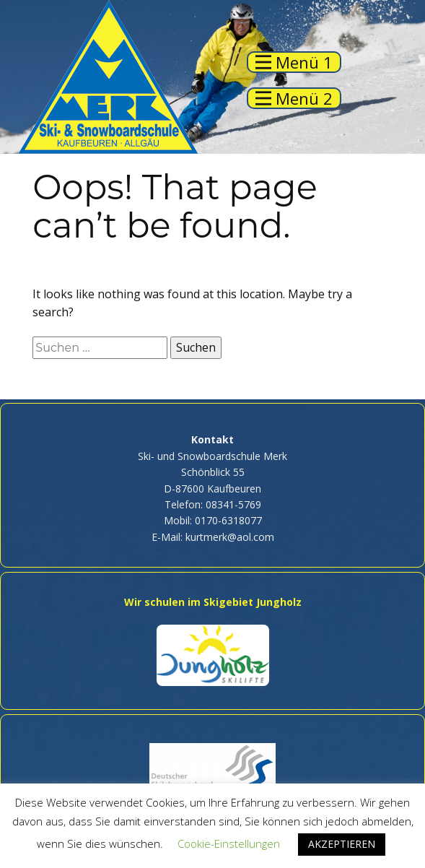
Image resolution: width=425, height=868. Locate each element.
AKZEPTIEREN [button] (342, 844)
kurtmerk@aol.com (230, 537)
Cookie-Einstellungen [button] (229, 843)
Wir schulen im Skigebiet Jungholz (213, 602)
